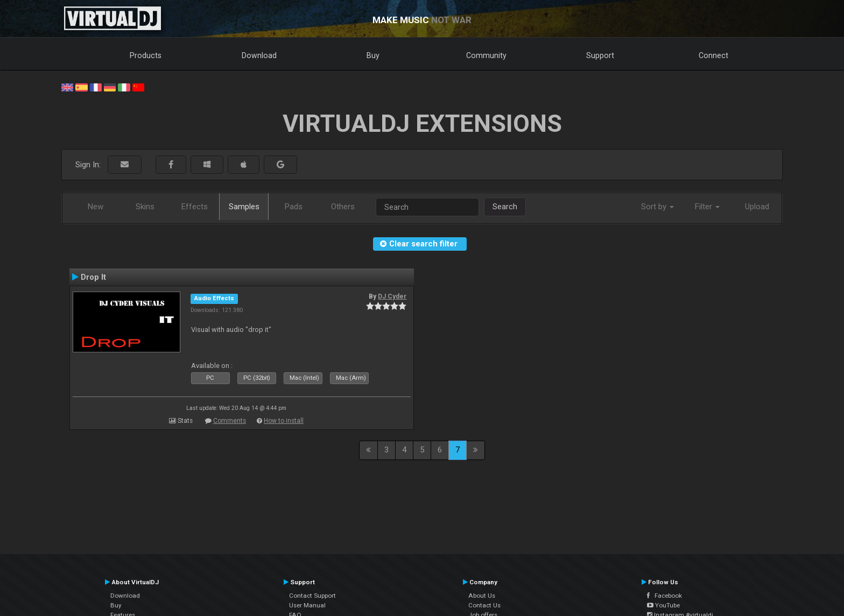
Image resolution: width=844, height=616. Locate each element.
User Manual (307, 605)
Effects (195, 207)
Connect (713, 55)
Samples (244, 207)
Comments (230, 421)
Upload (757, 207)
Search (505, 207)
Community (486, 55)
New (96, 207)
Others (343, 207)
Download (259, 55)
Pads (294, 207)
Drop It (93, 277)
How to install (284, 421)
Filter (707, 207)
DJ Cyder (392, 296)
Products (146, 55)
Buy (373, 55)
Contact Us (484, 605)
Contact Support (312, 596)
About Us (482, 596)
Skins (145, 207)
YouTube (663, 605)
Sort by (657, 207)
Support (600, 55)
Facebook (664, 596)
